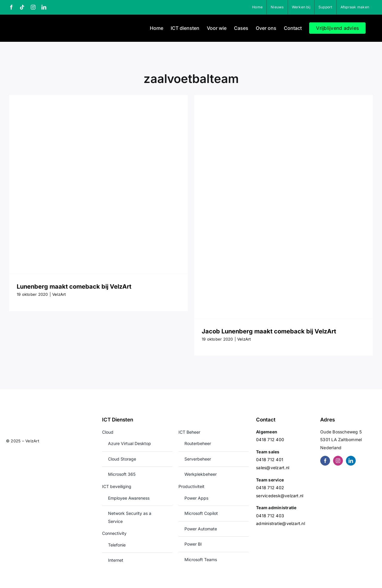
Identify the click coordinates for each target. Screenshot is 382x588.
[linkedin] (351, 461)
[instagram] (338, 461)
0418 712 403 (270, 516)
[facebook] (325, 461)
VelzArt (59, 294)
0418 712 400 (270, 440)
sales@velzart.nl (273, 468)
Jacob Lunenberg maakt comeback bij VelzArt (269, 331)
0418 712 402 (270, 488)
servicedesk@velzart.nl (280, 496)
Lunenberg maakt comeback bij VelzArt (74, 287)
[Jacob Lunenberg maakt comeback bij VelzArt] (284, 207)
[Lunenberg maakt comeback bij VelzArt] (98, 184)
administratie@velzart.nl (281, 523)
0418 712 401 (270, 460)
